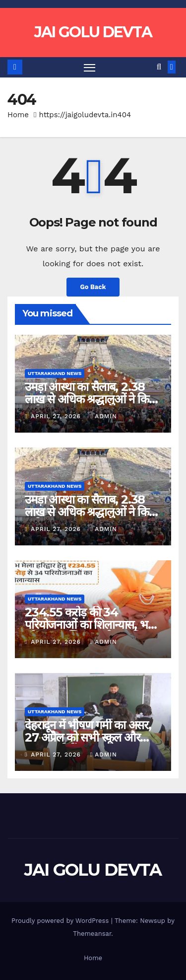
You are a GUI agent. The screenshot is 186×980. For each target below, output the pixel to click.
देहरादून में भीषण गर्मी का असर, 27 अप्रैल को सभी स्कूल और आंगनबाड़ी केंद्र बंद (88, 737)
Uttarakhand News (55, 373)
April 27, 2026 (57, 416)
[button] (159, 67)
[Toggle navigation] (90, 68)
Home (18, 115)
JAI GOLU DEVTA (93, 32)
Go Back (93, 287)
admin (104, 416)
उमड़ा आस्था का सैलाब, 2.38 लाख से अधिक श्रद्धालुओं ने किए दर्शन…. (90, 399)
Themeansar (92, 934)
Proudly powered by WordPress (61, 921)
